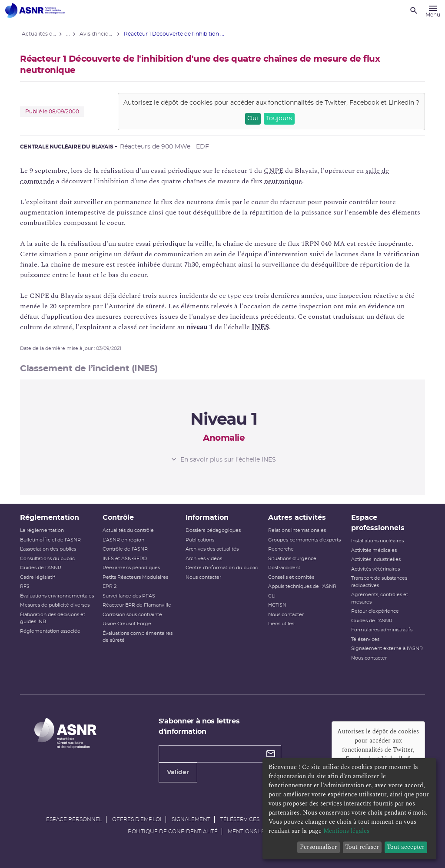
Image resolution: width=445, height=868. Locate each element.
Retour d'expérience (374, 611)
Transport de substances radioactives (378, 582)
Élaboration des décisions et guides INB (54, 625)
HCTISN (277, 605)
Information (208, 518)
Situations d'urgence (292, 559)
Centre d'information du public (222, 568)
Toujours (278, 119)
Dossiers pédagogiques (214, 530)
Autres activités (297, 518)
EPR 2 (111, 586)
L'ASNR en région (125, 540)
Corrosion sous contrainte (134, 615)
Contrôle (120, 518)
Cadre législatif (39, 577)
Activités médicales (373, 550)
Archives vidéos (204, 559)
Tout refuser (362, 847)
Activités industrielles (375, 559)
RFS (27, 586)
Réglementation (51, 518)
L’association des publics (50, 549)
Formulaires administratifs (380, 630)
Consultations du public (49, 559)
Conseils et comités (291, 577)
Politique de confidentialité (173, 832)
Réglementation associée (52, 638)
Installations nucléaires (376, 541)
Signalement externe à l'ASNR (386, 649)
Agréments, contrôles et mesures (378, 598)
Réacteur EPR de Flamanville (138, 605)
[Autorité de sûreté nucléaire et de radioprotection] (35, 10)
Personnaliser (319, 847)
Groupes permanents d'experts (304, 540)
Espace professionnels (377, 523)
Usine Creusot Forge (128, 624)
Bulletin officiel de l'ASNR (52, 540)
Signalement (191, 819)
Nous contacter (204, 577)
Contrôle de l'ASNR (126, 549)
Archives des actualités (213, 549)
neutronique (285, 181)
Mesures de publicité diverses (56, 612)
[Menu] (433, 10)
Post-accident (284, 568)
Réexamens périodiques (133, 568)
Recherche (281, 549)
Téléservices (364, 639)
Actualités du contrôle (130, 530)
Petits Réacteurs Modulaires (137, 577)
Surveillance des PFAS (130, 596)
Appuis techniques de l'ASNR (302, 586)
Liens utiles (281, 624)
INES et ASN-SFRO (126, 559)
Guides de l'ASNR (42, 568)
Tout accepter (406, 847)
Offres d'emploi (137, 819)
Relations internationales (297, 530)
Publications (200, 540)
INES (262, 327)
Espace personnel (74, 819)
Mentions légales (255, 832)
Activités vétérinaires (374, 569)
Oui (251, 119)
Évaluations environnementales (45, 600)
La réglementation (44, 530)
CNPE (275, 171)
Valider (178, 772)
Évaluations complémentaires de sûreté (139, 637)
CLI (271, 596)
